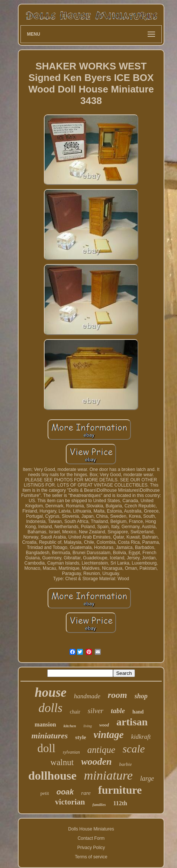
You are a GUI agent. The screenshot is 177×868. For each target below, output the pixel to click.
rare (86, 793)
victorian (70, 802)
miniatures (50, 736)
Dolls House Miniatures (91, 829)
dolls (51, 708)
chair (75, 712)
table (118, 711)
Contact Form (91, 838)
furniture (120, 790)
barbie (125, 764)
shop (141, 696)
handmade (87, 696)
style (81, 737)
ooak (65, 792)
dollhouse (52, 776)
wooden (96, 762)
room (118, 695)
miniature (108, 775)
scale (134, 749)
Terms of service (91, 857)
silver (96, 711)
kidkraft (141, 737)
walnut (62, 762)
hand (138, 712)
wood (104, 725)
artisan (132, 722)
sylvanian (71, 752)
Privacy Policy (91, 848)
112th (120, 803)
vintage (109, 735)
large (147, 778)
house (51, 693)
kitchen (70, 726)
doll (46, 748)
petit (45, 793)
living (88, 726)
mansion (45, 724)
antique (101, 750)
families (99, 804)
